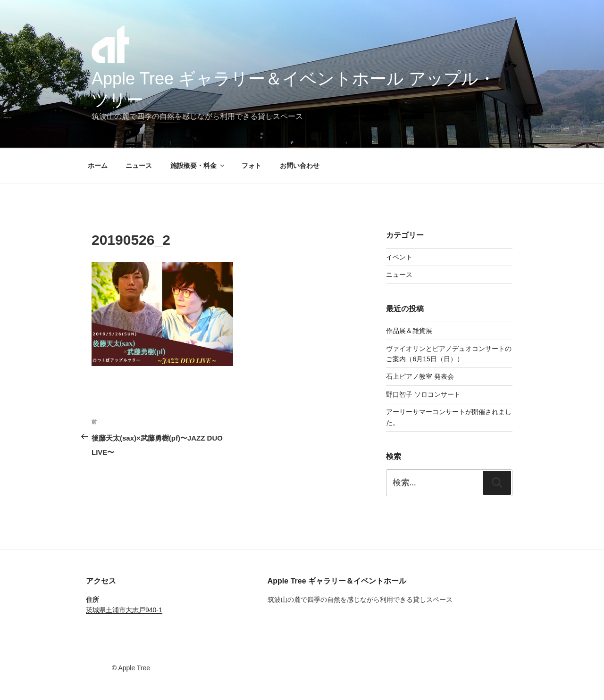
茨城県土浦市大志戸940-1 (124, 610)
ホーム (98, 166)
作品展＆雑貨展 (409, 331)
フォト (252, 166)
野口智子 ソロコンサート (423, 394)
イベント (399, 257)
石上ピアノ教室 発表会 (420, 376)
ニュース (139, 166)
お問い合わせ (300, 166)
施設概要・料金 (198, 166)
